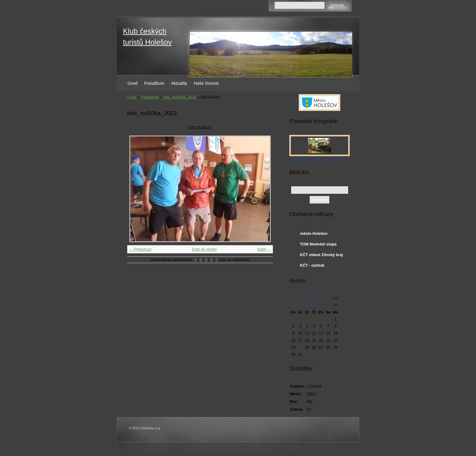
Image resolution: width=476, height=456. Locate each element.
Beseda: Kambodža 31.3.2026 (319, 159)
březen (314, 298)
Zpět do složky (204, 249)
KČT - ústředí (312, 265)
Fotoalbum (154, 83)
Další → (264, 249)
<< (293, 298)
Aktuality (179, 83)
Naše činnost (206, 83)
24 (300, 347)
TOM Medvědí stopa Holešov (318, 245)
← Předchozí (140, 249)
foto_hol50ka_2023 (180, 97)
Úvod (133, 83)
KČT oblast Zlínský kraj (321, 255)
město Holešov (314, 233)
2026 (314, 305)
